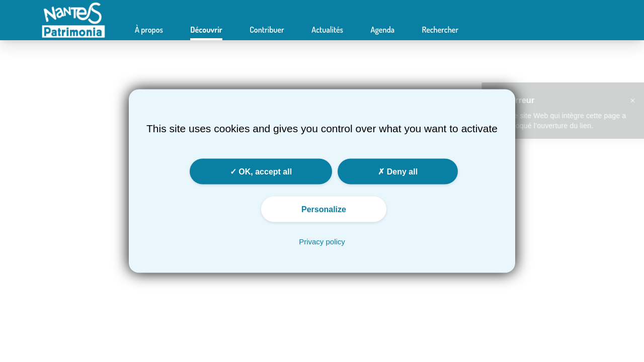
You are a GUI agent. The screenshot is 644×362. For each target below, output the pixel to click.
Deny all (398, 172)
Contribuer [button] (267, 30)
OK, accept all (261, 172)
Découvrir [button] (206, 30)
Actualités (327, 30)
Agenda (382, 30)
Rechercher (440, 30)
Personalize (324, 209)
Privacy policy (322, 242)
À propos (149, 30)
